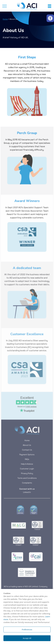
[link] (50, 18)
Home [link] (5, 19)
